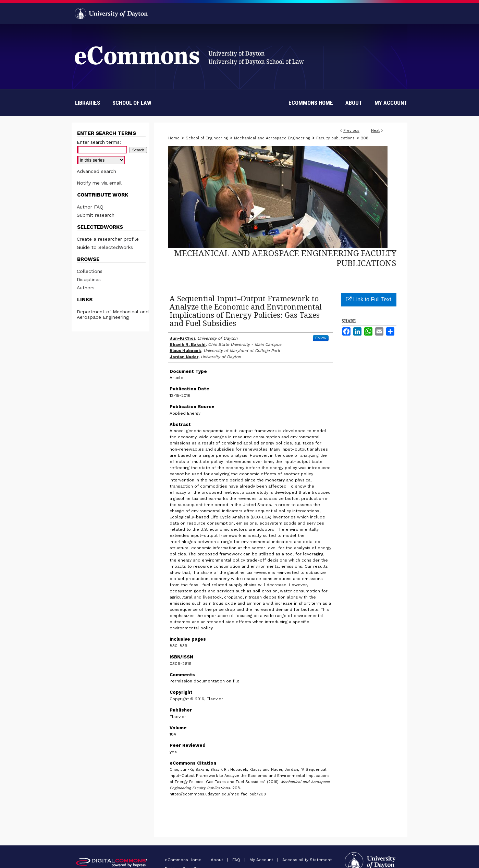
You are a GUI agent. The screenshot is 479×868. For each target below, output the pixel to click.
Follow (321, 338)
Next (375, 131)
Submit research (96, 215)
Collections (90, 271)
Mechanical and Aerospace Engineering (272, 138)
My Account (262, 860)
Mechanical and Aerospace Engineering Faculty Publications (285, 258)
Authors (86, 288)
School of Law (132, 103)
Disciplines (89, 279)
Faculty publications (335, 138)
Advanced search (96, 171)
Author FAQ (90, 207)
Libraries (88, 103)
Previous (351, 131)
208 (365, 138)
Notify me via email (99, 183)
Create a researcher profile (108, 239)
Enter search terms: (99, 142)
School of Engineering (207, 138)
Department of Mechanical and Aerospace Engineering (113, 314)
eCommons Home (184, 860)
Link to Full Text (369, 299)
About (218, 860)
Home (174, 138)
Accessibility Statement (307, 860)
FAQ (237, 860)
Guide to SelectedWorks (105, 247)
